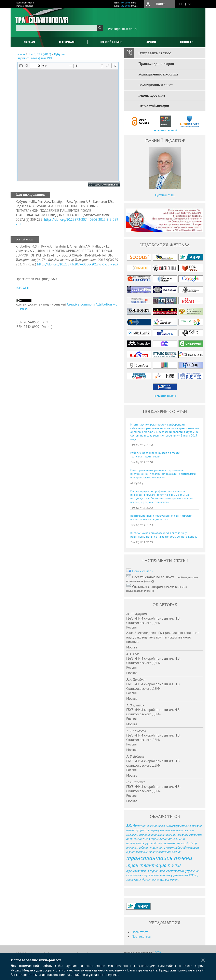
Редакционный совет (156, 85)
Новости (187, 42)
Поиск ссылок (143, 571)
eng (182, 4)
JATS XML (23, 288)
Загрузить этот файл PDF (34, 58)
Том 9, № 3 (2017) (40, 54)
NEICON (157, 952)
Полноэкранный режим (100, 184)
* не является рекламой (165, 130)
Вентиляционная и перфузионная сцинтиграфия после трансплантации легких (161, 517)
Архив (151, 42)
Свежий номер (111, 42)
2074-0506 (125, 3)
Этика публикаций (154, 106)
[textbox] (56, 28)
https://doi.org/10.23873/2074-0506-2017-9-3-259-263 (78, 264)
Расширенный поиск (123, 29)
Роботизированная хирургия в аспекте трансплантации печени (155, 455)
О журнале (67, 42)
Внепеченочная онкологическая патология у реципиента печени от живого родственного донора (164, 535)
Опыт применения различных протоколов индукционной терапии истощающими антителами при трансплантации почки (163, 474)
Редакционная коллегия (158, 74)
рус (189, 4)
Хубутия (59, 54)
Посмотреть (140, 932)
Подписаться (141, 936)
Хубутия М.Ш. (165, 195)
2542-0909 (125, 6)
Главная (29, 42)
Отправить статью (155, 53)
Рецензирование (152, 96)
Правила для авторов (156, 64)
